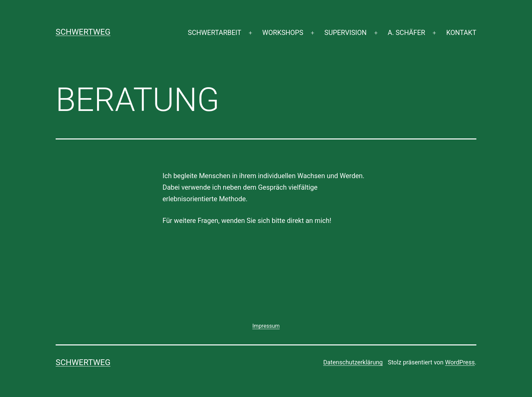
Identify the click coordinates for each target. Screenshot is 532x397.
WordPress (460, 362)
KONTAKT (461, 33)
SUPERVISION (345, 33)
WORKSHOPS (283, 33)
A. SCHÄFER (406, 33)
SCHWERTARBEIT (215, 33)
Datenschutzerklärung (353, 362)
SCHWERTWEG (83, 32)
